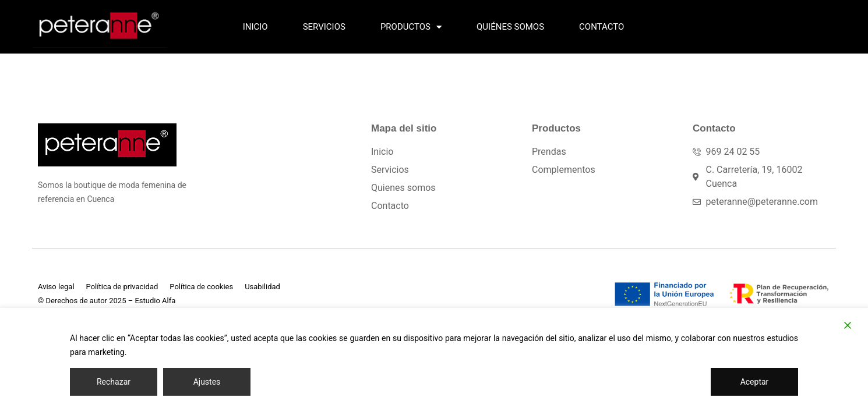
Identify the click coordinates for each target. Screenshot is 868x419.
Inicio (255, 27)
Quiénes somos (510, 27)
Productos (411, 27)
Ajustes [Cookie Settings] (207, 382)
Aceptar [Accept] (755, 382)
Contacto (601, 27)
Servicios (324, 27)
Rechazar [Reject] (114, 382)
